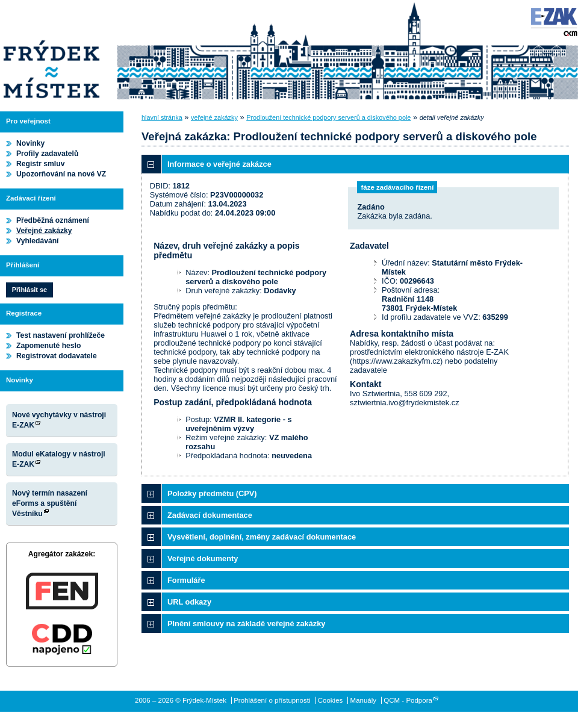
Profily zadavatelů (47, 154)
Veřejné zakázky (44, 231)
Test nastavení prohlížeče (61, 335)
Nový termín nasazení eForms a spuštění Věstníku (50, 503)
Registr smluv (40, 164)
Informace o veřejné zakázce (219, 164)
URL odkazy (189, 602)
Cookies (331, 700)
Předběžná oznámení (53, 220)
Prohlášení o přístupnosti (272, 700)
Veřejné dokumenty (203, 558)
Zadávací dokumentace (210, 515)
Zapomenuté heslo (48, 346)
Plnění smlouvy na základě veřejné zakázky (246, 624)
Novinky (30, 143)
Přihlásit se (30, 290)
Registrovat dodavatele (57, 356)
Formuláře (186, 580)
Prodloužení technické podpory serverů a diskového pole (328, 117)
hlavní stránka (162, 117)
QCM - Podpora (408, 700)
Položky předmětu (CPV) (212, 493)
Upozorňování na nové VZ (61, 174)
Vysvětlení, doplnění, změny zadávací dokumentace (262, 537)
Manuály (364, 700)
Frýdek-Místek (51, 51)
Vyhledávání (38, 241)
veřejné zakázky (214, 117)
